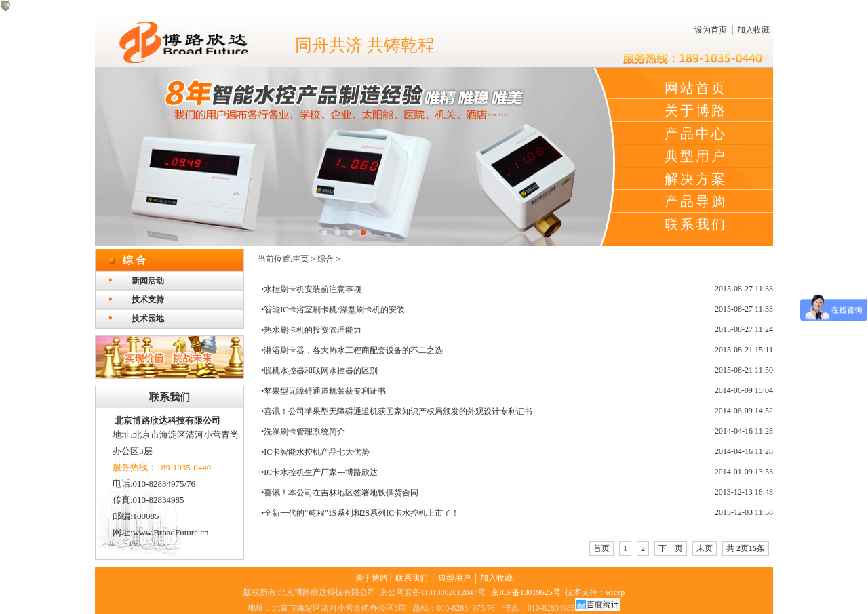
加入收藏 (753, 30)
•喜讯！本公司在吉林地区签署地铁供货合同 (340, 493)
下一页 (671, 548)
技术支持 (148, 300)
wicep (615, 592)
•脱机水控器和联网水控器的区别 (319, 371)
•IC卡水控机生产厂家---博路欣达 (319, 472)
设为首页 (711, 30)
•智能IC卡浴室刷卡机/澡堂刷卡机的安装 (333, 310)
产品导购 (696, 201)
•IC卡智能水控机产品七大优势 (315, 452)
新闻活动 (148, 281)
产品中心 (696, 134)
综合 (325, 259)
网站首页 (696, 88)
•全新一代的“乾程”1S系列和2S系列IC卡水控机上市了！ (360, 513)
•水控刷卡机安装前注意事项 (311, 289)
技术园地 (148, 319)
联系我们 (696, 224)
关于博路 (696, 110)
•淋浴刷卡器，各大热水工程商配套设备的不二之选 (352, 350)
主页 (300, 259)
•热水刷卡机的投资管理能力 (311, 330)
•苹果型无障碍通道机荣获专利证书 (323, 391)
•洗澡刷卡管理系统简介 (303, 432)
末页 (705, 548)
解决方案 (696, 179)
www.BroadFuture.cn (171, 532)
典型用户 (696, 156)
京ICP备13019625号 (526, 592)
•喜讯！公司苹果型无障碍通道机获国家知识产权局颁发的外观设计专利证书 (397, 411)
